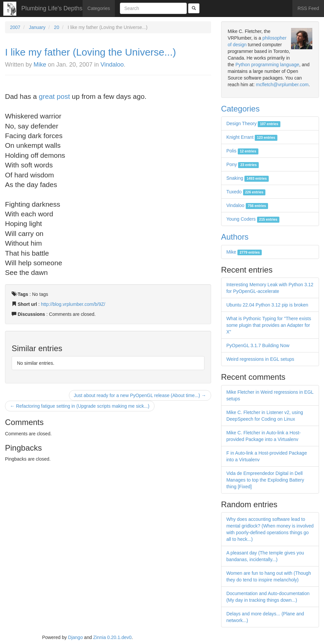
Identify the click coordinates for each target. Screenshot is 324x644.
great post (54, 96)
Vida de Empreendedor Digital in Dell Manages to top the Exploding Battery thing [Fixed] (265, 480)
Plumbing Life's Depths (52, 8)
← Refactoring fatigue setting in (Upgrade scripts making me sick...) (80, 406)
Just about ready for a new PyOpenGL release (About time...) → (140, 395)
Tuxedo (246, 192)
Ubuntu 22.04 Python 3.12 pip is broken (267, 305)
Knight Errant (252, 137)
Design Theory (253, 123)
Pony (243, 164)
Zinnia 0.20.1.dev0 (112, 637)
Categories (99, 8)
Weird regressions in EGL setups (260, 359)
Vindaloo (112, 65)
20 (57, 27)
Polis (242, 151)
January (37, 27)
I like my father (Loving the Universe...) (91, 52)
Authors (235, 237)
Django (75, 637)
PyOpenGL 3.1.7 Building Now (258, 345)
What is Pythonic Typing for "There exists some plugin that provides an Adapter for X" (269, 325)
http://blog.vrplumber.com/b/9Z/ (73, 304)
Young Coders (253, 219)
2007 (15, 27)
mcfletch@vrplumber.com (282, 85)
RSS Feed (308, 8)
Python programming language (267, 65)
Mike (40, 65)
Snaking (248, 178)
